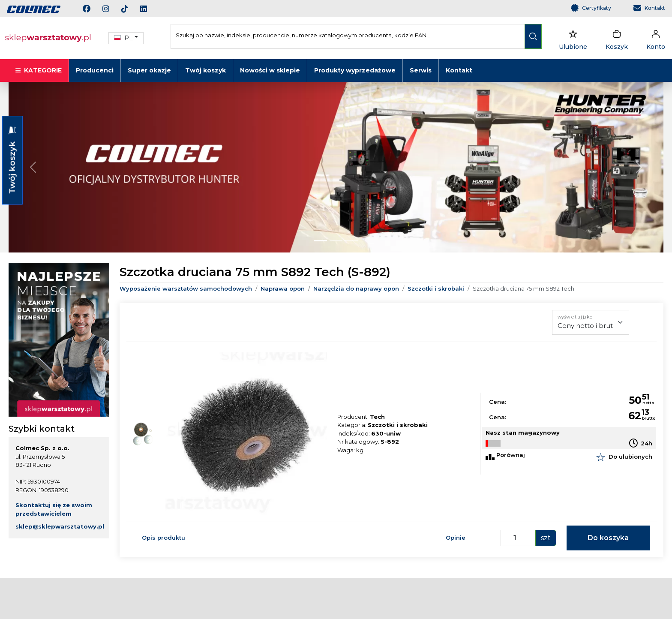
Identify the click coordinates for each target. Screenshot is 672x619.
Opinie (456, 538)
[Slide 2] (351, 241)
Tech (377, 417)
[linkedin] (149, 10)
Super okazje (149, 70)
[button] (126, 38)
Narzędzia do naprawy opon (356, 288)
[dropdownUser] (656, 38)
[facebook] (92, 10)
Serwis (421, 70)
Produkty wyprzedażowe (355, 70)
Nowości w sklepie (270, 70)
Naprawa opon (283, 288)
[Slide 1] (336, 241)
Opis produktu (163, 538)
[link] (34, 9)
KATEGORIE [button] (39, 70)
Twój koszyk (205, 70)
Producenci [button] (95, 70)
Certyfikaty (597, 8)
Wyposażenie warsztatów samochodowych (186, 288)
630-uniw (386, 433)
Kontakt (655, 8)
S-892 (390, 442)
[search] (533, 36)
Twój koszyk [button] (12, 160)
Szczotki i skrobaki (436, 288)
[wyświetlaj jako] (591, 322)
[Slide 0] (321, 241)
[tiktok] (130, 10)
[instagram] (111, 10)
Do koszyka (608, 538)
